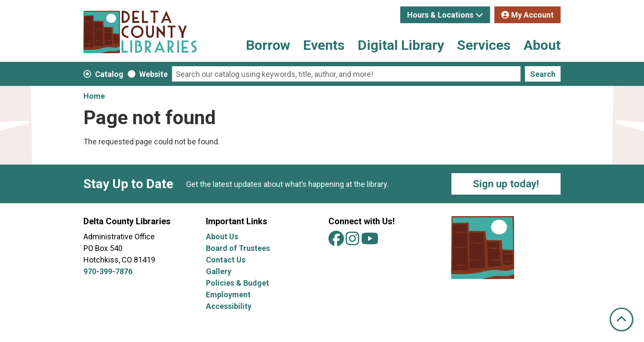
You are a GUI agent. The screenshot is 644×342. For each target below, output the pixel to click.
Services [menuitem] (484, 45)
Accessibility (229, 306)
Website (153, 74)
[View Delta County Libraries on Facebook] (337, 242)
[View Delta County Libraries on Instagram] (353, 242)
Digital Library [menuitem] (401, 45)
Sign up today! (506, 184)
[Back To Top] (621, 319)
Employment (228, 295)
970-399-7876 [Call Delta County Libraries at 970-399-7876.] (108, 271)
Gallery (219, 271)
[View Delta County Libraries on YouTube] (370, 242)
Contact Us (226, 260)
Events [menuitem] (324, 45)
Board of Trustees (238, 248)
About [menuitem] (542, 45)
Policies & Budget (238, 283)
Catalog (109, 74)
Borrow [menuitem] (268, 45)
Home (94, 96)
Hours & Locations (440, 15)
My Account (532, 15)
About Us (222, 237)
